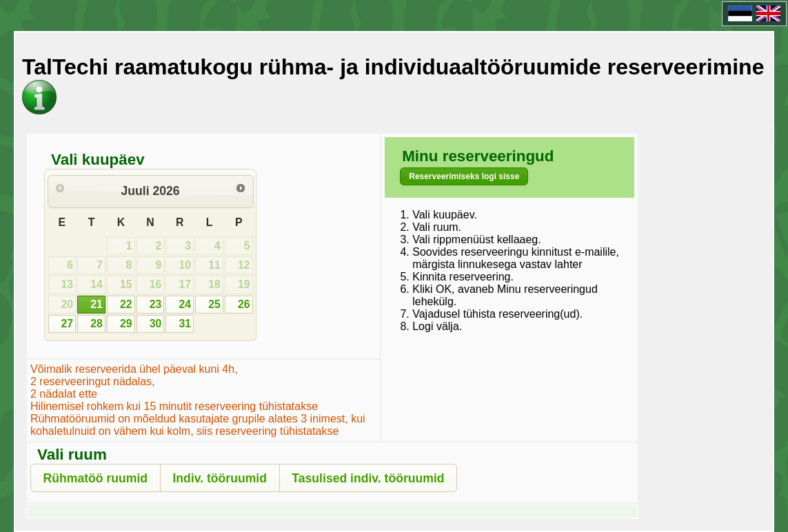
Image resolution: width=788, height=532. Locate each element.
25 (214, 304)
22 (126, 304)
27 (67, 324)
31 (185, 324)
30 (156, 324)
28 (97, 324)
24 (185, 304)
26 (244, 304)
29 (126, 324)
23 (156, 304)
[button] (464, 176)
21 (97, 304)
